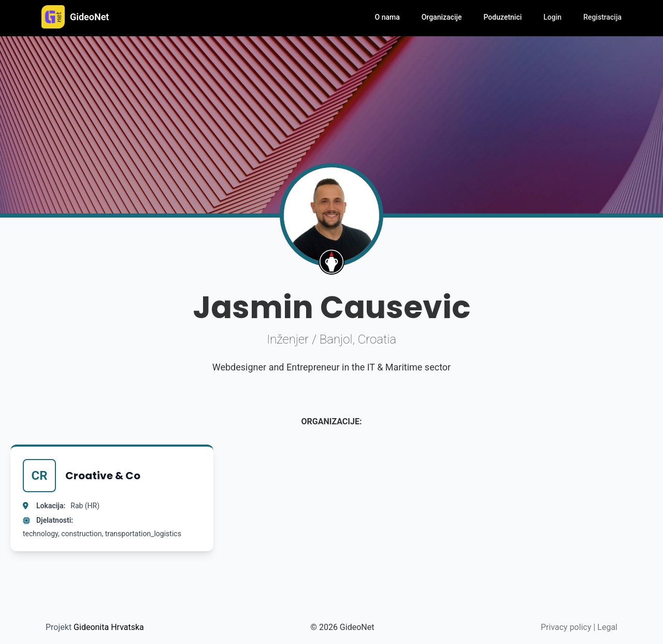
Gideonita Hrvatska (109, 627)
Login (552, 17)
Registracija (602, 17)
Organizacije (442, 17)
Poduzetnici (503, 17)
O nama (387, 17)
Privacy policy (566, 627)
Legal (607, 627)
